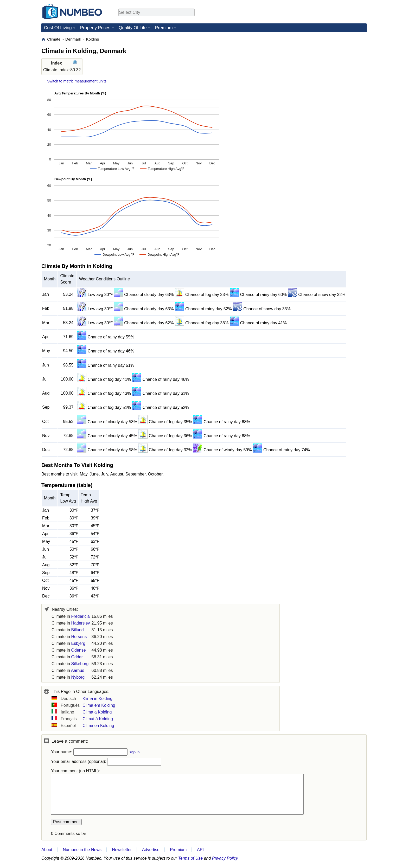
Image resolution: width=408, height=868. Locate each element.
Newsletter (122, 850)
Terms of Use (191, 858)
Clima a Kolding (97, 712)
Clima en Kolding (98, 726)
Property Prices (95, 28)
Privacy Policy (225, 858)
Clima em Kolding (99, 705)
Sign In (134, 752)
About (47, 850)
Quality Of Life (133, 28)
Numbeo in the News (82, 850)
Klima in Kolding (97, 699)
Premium (164, 28)
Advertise (151, 850)
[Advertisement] (328, 69)
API (200, 850)
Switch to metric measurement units (77, 81)
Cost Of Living (58, 28)
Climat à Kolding (98, 719)
